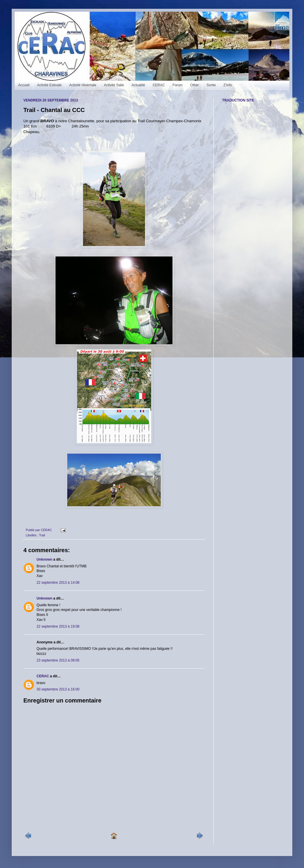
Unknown (44, 559)
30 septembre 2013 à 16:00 (58, 689)
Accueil (24, 85)
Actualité (138, 85)
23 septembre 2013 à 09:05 (58, 660)
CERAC (159, 85)
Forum (178, 85)
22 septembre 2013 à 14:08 (58, 583)
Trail (42, 535)
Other (195, 85)
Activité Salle (114, 85)
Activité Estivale (49, 85)
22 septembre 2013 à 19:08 (58, 626)
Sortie (211, 85)
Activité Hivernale (83, 85)
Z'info (228, 85)
